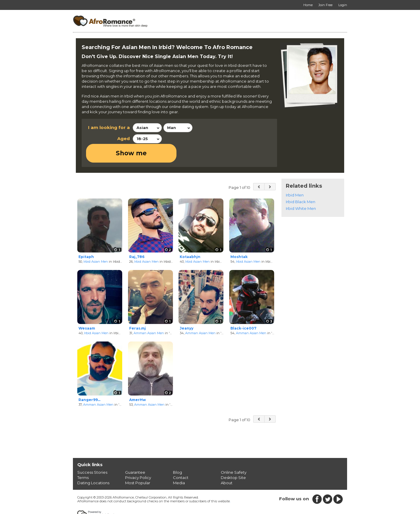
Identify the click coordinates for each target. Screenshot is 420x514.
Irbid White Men (301, 190)
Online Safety (234, 454)
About (227, 464)
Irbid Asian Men (96, 243)
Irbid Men (295, 176)
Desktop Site (233, 459)
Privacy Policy (138, 459)
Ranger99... (89, 381)
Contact (181, 459)
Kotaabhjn (190, 238)
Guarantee (135, 454)
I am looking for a (109, 127)
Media (179, 464)
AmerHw (138, 381)
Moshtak (239, 238)
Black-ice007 (243, 310)
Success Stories (92, 454)
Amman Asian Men (149, 314)
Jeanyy (187, 310)
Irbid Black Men (301, 183)
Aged (124, 138)
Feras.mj (138, 310)
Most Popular (138, 464)
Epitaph (86, 238)
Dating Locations (93, 464)
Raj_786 (137, 238)
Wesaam (87, 310)
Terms (83, 459)
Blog (177, 454)
